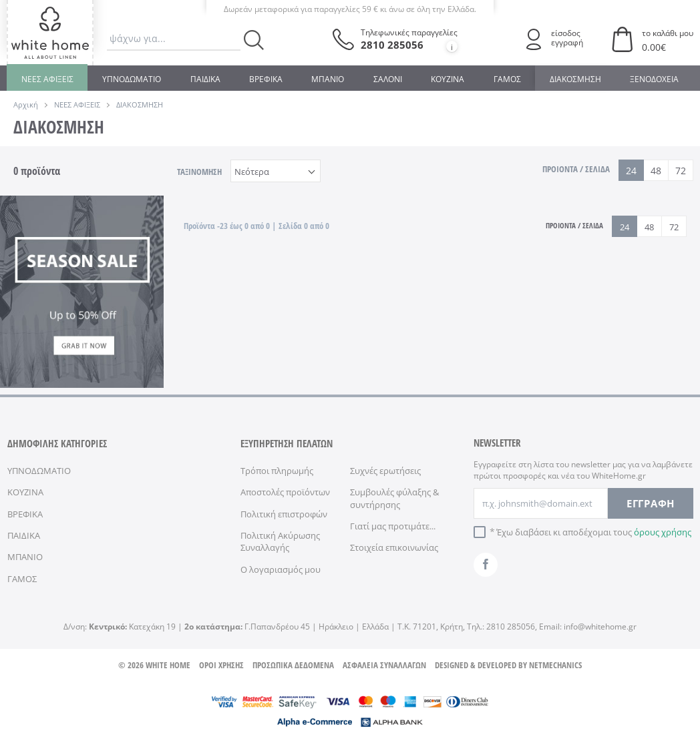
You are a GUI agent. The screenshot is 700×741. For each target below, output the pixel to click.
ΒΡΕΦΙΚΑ (266, 79)
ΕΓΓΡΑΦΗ (651, 503)
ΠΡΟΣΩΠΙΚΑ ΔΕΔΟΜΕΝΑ (293, 665)
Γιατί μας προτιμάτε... (393, 526)
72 (681, 171)
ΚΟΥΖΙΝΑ (448, 79)
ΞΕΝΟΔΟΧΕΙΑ (654, 79)
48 (656, 171)
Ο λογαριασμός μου (281, 569)
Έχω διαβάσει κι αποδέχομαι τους (594, 532)
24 (631, 171)
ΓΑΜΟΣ (507, 79)
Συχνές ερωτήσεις (385, 471)
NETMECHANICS (555, 665)
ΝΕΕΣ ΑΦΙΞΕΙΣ (47, 79)
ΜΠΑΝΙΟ (328, 79)
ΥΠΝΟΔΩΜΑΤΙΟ (132, 79)
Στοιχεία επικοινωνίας (394, 547)
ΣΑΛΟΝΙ (388, 79)
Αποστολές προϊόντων (285, 492)
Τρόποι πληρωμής (277, 471)
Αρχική (26, 104)
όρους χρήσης (663, 532)
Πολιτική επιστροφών (284, 514)
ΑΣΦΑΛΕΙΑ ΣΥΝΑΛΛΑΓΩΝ (384, 665)
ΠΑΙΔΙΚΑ (205, 79)
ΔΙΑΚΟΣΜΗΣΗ (575, 79)
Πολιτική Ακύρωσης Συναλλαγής (280, 541)
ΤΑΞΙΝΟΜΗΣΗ (199, 172)
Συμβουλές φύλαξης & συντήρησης (394, 498)
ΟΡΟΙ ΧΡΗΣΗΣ (221, 665)
